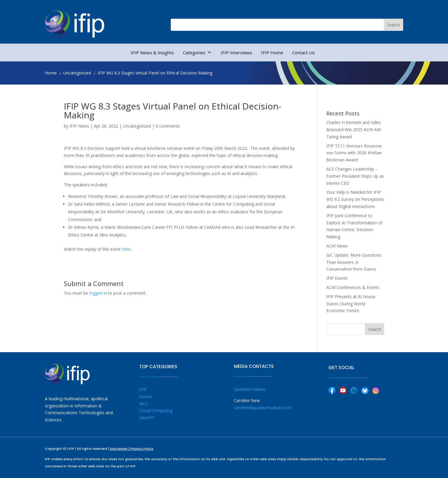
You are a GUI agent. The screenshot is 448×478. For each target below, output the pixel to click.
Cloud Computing (156, 410)
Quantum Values (250, 389)
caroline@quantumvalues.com (263, 408)
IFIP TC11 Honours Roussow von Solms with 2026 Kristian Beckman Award (354, 153)
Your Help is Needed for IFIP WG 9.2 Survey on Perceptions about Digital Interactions (355, 199)
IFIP (143, 389)
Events (146, 397)
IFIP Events (337, 278)
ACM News (337, 246)
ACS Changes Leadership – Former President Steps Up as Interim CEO (355, 176)
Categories (197, 53)
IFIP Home (272, 53)
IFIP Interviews (236, 53)
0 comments (168, 126)
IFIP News (79, 126)
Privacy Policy (142, 449)
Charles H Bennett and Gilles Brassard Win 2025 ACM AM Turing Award (354, 130)
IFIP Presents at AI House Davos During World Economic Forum (351, 304)
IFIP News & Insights (152, 53)
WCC (144, 404)
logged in (98, 293)
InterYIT (147, 418)
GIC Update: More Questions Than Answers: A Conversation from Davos (354, 262)
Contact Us (303, 53)
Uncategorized (137, 126)
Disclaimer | (120, 449)
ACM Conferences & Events (353, 287)
